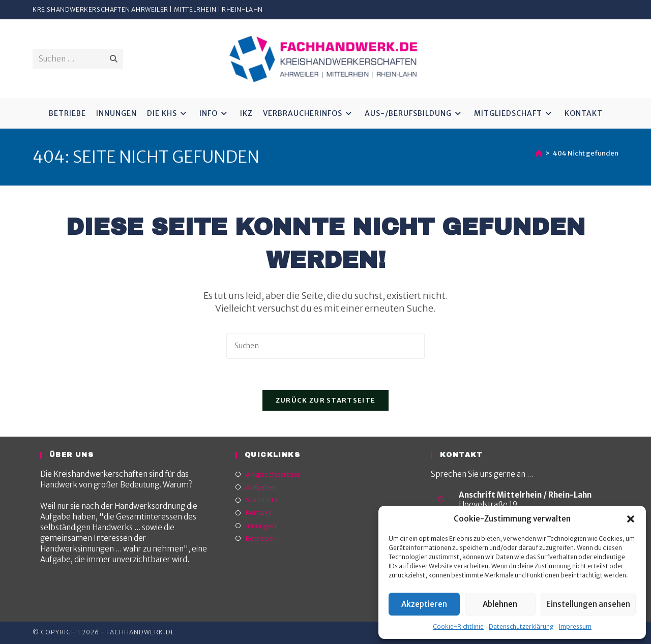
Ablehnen (500, 604)
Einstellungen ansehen (588, 604)
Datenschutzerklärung (521, 626)
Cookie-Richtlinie (458, 626)
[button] (631, 519)
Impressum (575, 626)
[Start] (539, 153)
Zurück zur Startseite (325, 400)
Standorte (262, 500)
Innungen (261, 526)
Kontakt (258, 513)
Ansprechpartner (273, 474)
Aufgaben (261, 487)
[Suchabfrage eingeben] (325, 346)
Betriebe (259, 539)
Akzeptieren (424, 604)
